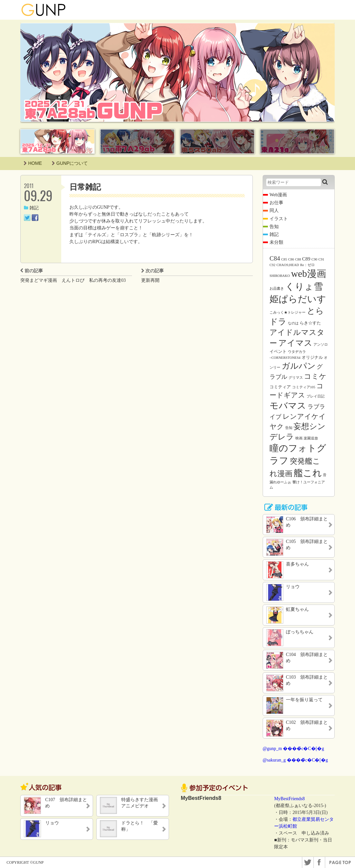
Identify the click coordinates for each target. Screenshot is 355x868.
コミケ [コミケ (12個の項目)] (315, 376)
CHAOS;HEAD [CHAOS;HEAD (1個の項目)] (288, 265)
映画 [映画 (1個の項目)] (299, 438)
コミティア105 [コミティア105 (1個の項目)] (304, 387)
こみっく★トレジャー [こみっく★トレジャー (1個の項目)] (288, 312)
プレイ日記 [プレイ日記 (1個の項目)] (316, 396)
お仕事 (276, 203)
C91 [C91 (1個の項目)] (321, 259)
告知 (274, 227)
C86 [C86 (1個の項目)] (291, 259)
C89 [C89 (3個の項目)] (306, 259)
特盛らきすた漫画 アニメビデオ (142, 803)
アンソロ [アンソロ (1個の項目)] (321, 345)
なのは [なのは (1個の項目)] (293, 323)
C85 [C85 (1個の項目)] (284, 259)
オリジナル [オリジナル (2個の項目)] (312, 357)
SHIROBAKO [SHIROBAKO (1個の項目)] (280, 276)
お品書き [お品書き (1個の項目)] (277, 289)
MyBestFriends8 (289, 799)
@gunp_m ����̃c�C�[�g (293, 749)
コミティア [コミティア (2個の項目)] (280, 387)
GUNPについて (70, 163)
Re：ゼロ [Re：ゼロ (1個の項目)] (307, 265)
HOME (33, 163)
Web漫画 (278, 195)
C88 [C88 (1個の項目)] (298, 259)
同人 (274, 211)
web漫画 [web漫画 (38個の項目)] (309, 274)
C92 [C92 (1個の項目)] (272, 265)
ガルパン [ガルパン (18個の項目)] (299, 366)
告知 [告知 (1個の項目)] (289, 428)
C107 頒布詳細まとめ (66, 803)
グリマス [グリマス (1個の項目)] (296, 378)
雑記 (31, 208)
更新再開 (150, 280)
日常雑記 (85, 187)
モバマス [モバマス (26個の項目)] (288, 406)
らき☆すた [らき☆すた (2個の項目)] (310, 323)
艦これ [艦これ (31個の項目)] (308, 473)
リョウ (52, 823)
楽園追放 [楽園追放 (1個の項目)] (311, 438)
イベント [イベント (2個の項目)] (278, 351)
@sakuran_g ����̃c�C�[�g (295, 760)
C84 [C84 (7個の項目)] (275, 258)
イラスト (279, 219)
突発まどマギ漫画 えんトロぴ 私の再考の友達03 (73, 280)
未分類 (276, 242)
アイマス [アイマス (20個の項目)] (295, 343)
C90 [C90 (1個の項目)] (314, 259)
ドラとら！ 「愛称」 (140, 826)
